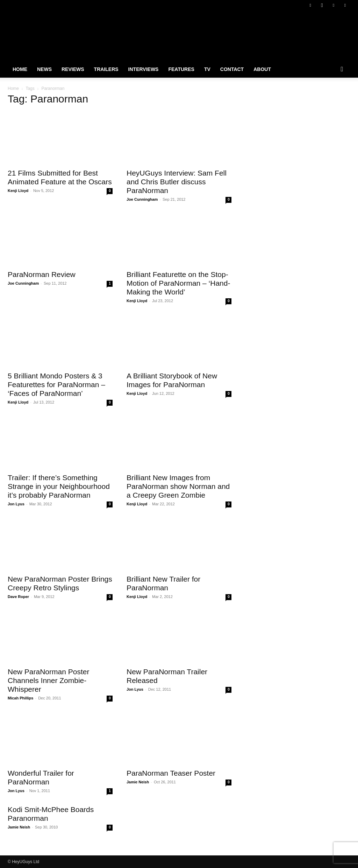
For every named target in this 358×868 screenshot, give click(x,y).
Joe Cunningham (142, 199)
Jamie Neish (138, 782)
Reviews (73, 69)
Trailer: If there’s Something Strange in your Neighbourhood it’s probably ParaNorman (59, 486)
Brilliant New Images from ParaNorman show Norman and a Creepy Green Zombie (178, 486)
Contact (232, 69)
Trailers (106, 69)
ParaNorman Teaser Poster (171, 773)
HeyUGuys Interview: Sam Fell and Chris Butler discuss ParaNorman (177, 182)
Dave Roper (18, 597)
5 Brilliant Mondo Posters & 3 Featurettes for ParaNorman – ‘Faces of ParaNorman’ (56, 385)
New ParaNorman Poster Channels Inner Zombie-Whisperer (48, 680)
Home (20, 69)
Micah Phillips (20, 698)
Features (181, 69)
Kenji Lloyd (18, 191)
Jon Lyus (16, 504)
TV (207, 69)
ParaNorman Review (42, 274)
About (262, 69)
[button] (342, 70)
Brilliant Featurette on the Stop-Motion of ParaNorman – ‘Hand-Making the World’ (178, 283)
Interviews (144, 69)
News (44, 69)
